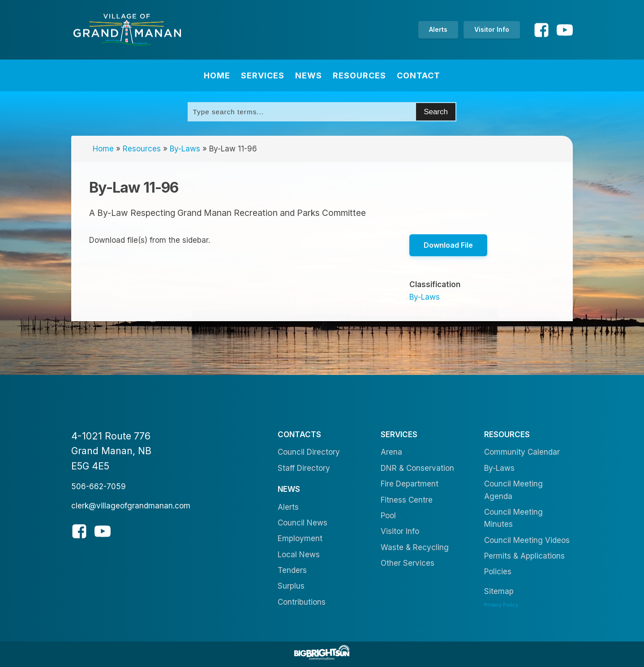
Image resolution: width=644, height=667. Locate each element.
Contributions (302, 602)
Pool (388, 516)
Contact (419, 75)
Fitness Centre (407, 500)
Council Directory (309, 452)
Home (217, 75)
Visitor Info (492, 29)
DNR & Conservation (417, 468)
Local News (299, 555)
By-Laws (185, 149)
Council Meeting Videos (527, 540)
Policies (498, 572)
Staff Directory (304, 468)
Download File (448, 245)
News (309, 75)
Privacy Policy (501, 605)
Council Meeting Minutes (513, 518)
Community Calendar (522, 452)
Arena (391, 452)
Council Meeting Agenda (513, 490)
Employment (300, 538)
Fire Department (410, 484)
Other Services (408, 563)
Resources (359, 75)
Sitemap (499, 591)
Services (263, 75)
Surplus (291, 586)
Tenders (292, 570)
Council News (303, 523)
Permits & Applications (524, 556)
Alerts (438, 29)
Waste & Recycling (415, 547)
